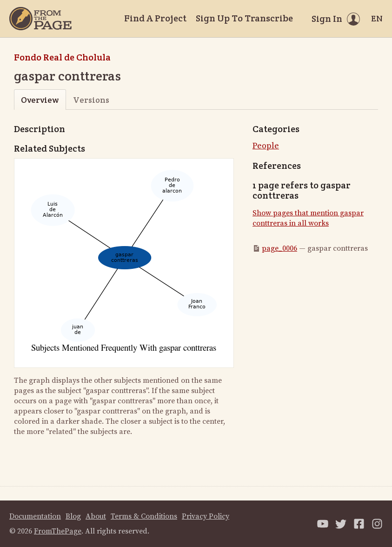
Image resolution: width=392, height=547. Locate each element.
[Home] (40, 19)
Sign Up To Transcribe (244, 18)
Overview (40, 100)
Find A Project (155, 18)
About (96, 516)
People (266, 146)
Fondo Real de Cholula (62, 57)
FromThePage (58, 531)
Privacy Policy (206, 516)
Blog (73, 516)
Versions (91, 100)
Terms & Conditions (144, 516)
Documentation (35, 516)
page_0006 (279, 248)
